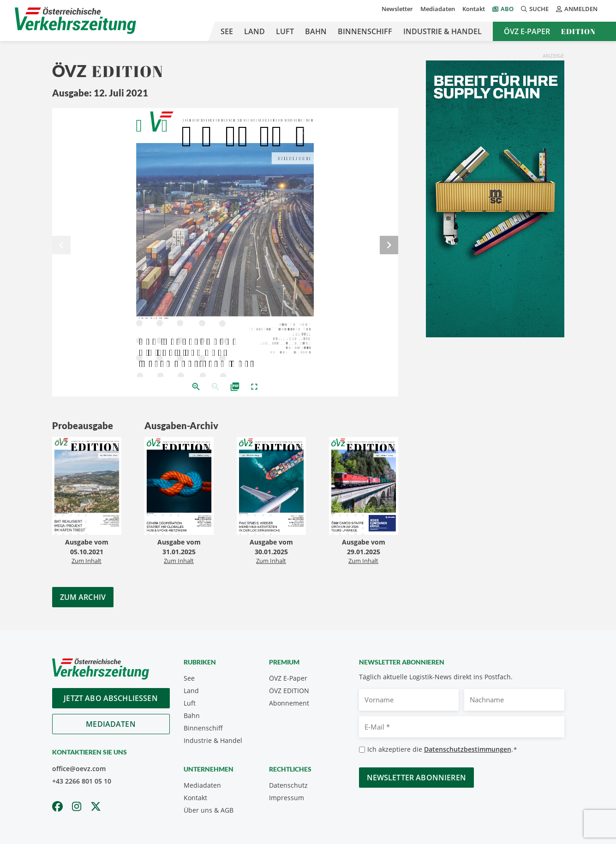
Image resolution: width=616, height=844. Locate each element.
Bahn (316, 31)
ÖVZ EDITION (289, 691)
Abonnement (289, 703)
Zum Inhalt (87, 561)
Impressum (287, 798)
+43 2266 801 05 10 (82, 781)
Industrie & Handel (443, 31)
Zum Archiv (83, 597)
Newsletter (397, 9)
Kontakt (474, 9)
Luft (285, 31)
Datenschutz (288, 785)
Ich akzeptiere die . (442, 750)
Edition (578, 31)
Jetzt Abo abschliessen (111, 698)
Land (254, 31)
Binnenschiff (365, 31)
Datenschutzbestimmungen (468, 749)
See (227, 31)
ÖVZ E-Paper (527, 31)
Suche (535, 9)
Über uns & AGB (209, 810)
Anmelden (577, 9)
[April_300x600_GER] (495, 198)
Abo (507, 9)
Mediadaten (438, 9)
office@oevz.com (79, 769)
